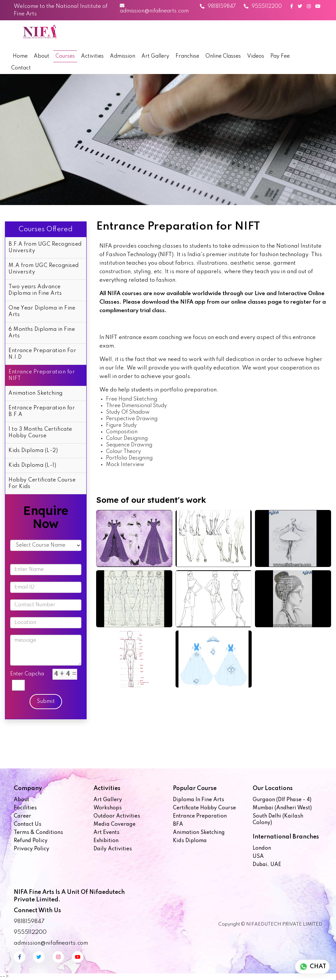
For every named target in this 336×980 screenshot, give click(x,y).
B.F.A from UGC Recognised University (45, 248)
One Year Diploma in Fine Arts (42, 311)
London (262, 848)
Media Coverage (115, 824)
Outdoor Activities (117, 816)
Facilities (25, 808)
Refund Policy (31, 841)
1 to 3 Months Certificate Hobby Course (40, 433)
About (42, 56)
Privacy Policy (31, 849)
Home (20, 56)
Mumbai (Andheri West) (282, 808)
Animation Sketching (36, 393)
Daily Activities (113, 849)
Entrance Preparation (200, 816)
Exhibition (106, 841)
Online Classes (223, 56)
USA (258, 857)
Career (22, 816)
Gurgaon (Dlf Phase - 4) (282, 800)
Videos (256, 56)
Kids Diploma (190, 841)
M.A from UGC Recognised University (44, 269)
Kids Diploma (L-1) (32, 465)
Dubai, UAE (267, 865)
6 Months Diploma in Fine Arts (42, 333)
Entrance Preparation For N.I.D (42, 354)
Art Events (106, 833)
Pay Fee (280, 56)
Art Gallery (155, 56)
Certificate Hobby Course (204, 808)
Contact (21, 68)
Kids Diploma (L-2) (33, 451)
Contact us (28, 824)
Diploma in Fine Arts (199, 800)
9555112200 (263, 7)
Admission (123, 56)
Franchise (187, 56)
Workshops (108, 808)
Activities (92, 56)
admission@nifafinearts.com (154, 9)
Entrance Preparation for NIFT (42, 375)
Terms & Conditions (38, 833)
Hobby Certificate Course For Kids (42, 483)
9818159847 (218, 7)
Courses (65, 56)
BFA (178, 824)
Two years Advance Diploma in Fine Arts (35, 290)
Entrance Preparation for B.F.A (42, 411)
